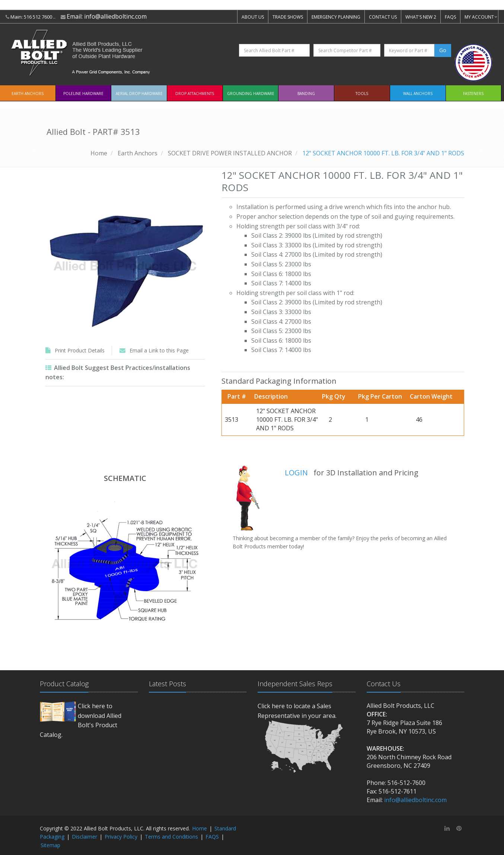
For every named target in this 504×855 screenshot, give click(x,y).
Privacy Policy (121, 837)
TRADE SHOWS (288, 17)
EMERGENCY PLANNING (336, 17)
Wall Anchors (418, 94)
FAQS (450, 17)
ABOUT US (253, 17)
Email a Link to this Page (159, 350)
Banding (306, 94)
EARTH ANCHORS (28, 94)
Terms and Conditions (171, 837)
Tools (362, 94)
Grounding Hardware (251, 94)
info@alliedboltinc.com (115, 16)
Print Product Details (80, 350)
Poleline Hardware (83, 94)
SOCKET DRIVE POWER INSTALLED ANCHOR (230, 153)
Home (99, 153)
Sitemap (50, 845)
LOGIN (296, 473)
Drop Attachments (195, 94)
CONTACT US (383, 17)
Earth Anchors (138, 153)
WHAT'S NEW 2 (421, 17)
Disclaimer (84, 837)
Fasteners (473, 94)
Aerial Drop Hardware (139, 94)
